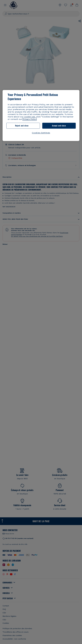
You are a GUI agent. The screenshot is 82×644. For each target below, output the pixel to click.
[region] (41, 115)
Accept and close (59, 126)
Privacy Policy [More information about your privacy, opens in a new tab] (30, 119)
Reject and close (22, 126)
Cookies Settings (41, 133)
